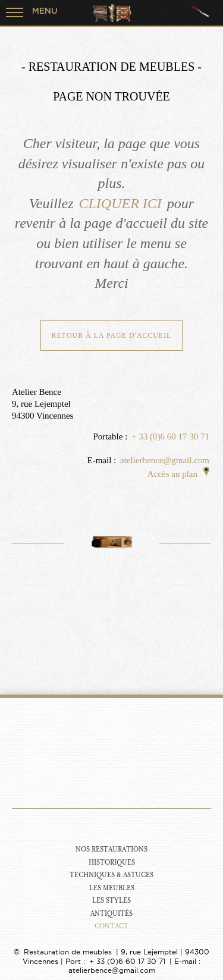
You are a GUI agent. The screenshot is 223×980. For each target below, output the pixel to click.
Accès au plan (178, 474)
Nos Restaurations (111, 849)
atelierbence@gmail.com (165, 460)
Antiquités (111, 914)
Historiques (112, 863)
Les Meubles (112, 888)
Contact (111, 926)
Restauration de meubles (68, 952)
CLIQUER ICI (120, 203)
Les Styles (111, 901)
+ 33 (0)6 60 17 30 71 (170, 436)
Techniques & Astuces (111, 875)
